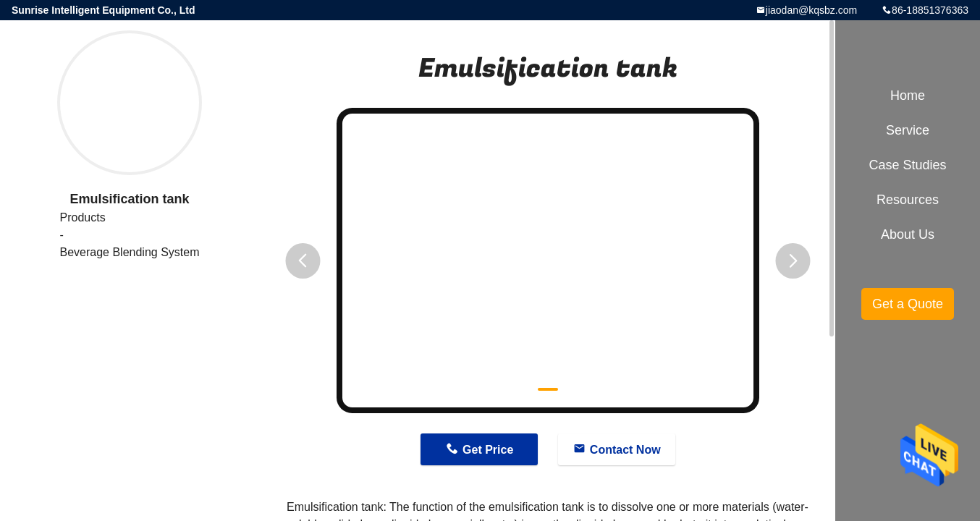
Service (908, 130)
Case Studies (907, 165)
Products (83, 217)
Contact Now (625, 450)
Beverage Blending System (130, 252)
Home (908, 96)
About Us (908, 234)
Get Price (488, 450)
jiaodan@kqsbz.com (811, 10)
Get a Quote (908, 304)
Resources (908, 200)
